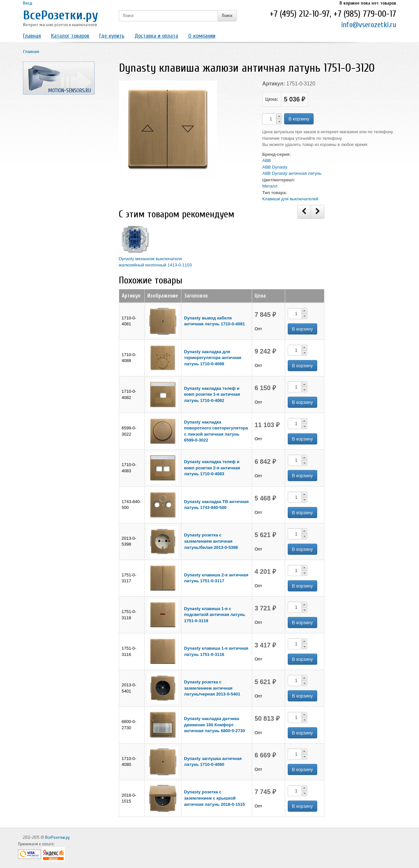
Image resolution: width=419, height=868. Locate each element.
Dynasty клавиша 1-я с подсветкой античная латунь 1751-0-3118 (215, 615)
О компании (202, 36)
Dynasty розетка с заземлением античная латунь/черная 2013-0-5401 (212, 688)
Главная (32, 36)
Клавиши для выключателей (290, 199)
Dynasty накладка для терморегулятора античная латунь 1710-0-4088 (213, 358)
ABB (266, 161)
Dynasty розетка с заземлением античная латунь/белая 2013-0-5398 (211, 541)
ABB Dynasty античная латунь (292, 173)
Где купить (112, 36)
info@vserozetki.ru (369, 25)
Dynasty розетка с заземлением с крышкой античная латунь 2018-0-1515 (214, 798)
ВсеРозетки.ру (61, 15)
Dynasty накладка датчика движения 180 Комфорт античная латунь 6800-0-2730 (214, 725)
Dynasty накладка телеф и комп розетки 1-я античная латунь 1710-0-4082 (212, 394)
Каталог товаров (70, 36)
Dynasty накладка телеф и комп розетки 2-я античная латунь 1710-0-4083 (212, 468)
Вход (28, 3)
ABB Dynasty (275, 167)
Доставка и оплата (156, 36)
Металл (270, 186)
